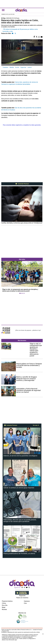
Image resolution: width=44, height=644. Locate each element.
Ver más (36, 425)
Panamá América (7, 601)
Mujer (4, 607)
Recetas (4, 609)
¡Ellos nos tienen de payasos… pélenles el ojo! (28, 330)
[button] (4, 278)
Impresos (27, 601)
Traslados (5, 67)
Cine (25, 603)
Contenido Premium (22, 184)
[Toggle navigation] (3, 10)
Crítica (4, 603)
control (30, 67)
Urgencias (23, 67)
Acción (17, 67)
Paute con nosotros (22, 598)
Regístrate (22, 596)
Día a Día (5, 605)
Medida (12, 67)
